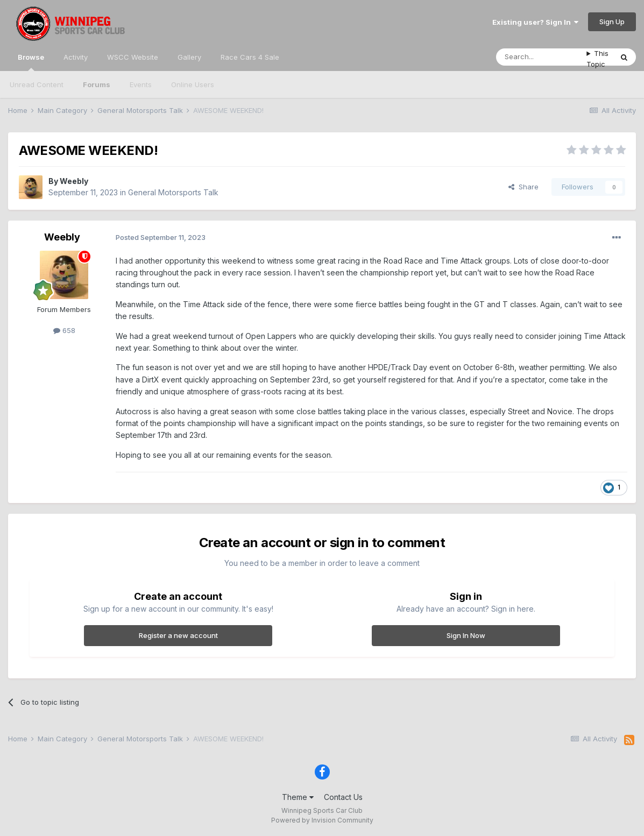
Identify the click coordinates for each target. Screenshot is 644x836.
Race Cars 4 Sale (250, 57)
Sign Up (612, 22)
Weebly (74, 181)
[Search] (541, 57)
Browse (31, 62)
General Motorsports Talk (173, 192)
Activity (76, 57)
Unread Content (37, 84)
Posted (161, 237)
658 (64, 330)
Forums (97, 84)
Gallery (189, 57)
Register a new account (178, 635)
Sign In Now (466, 635)
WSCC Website (133, 57)
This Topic (597, 59)
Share (523, 187)
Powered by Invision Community (322, 820)
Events (141, 84)
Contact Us (343, 797)
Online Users (193, 84)
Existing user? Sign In (535, 22)
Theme (298, 797)
